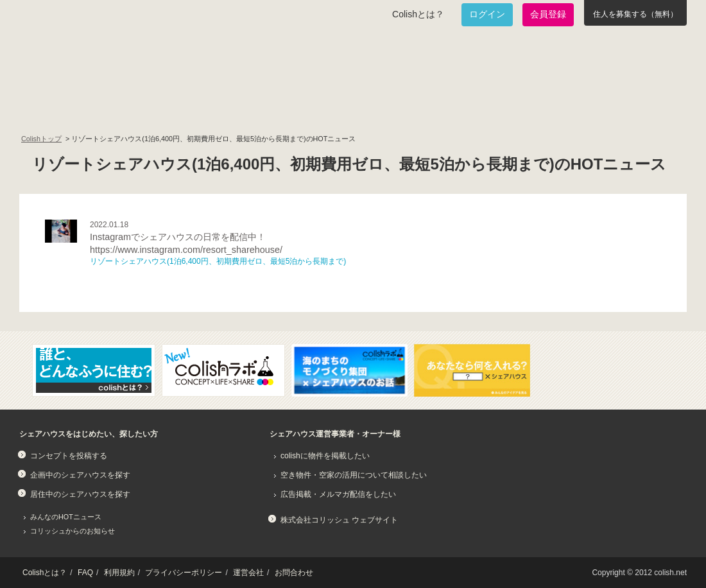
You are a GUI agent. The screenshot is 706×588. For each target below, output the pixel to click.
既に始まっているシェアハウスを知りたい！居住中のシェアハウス (246, 107)
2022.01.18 (109, 225)
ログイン (487, 14)
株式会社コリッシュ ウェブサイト (339, 520)
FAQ (85, 573)
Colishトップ (41, 139)
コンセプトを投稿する (69, 456)
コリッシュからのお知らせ (73, 531)
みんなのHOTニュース (66, 517)
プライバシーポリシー (184, 573)
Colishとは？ (418, 14)
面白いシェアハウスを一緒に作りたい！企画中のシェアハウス (94, 107)
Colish (60, 59)
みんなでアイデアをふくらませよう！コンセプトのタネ (402, 107)
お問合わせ (294, 573)
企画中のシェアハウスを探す (80, 475)
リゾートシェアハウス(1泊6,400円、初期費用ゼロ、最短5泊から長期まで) (218, 261)
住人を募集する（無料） (635, 14)
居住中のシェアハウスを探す (80, 494)
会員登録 (548, 14)
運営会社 (248, 573)
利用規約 (119, 573)
